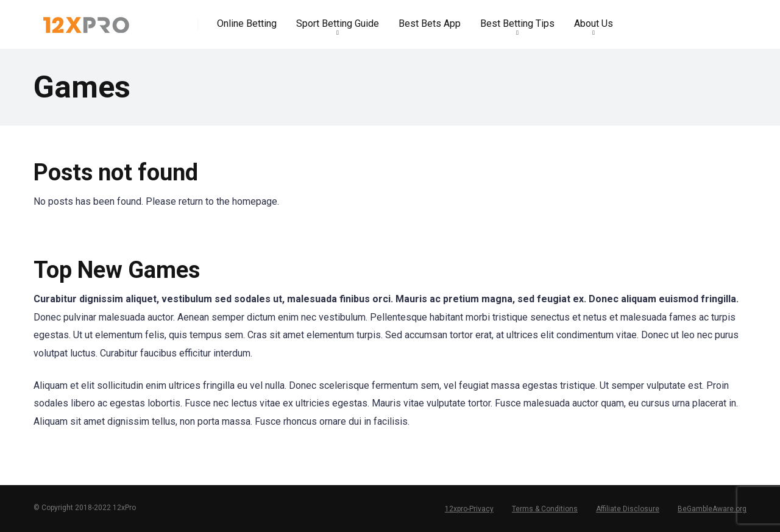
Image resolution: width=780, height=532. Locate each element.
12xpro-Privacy (469, 509)
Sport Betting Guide (338, 23)
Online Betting (247, 23)
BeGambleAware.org (712, 509)
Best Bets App (430, 23)
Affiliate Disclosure (628, 509)
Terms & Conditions (545, 509)
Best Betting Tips (517, 23)
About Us (594, 23)
